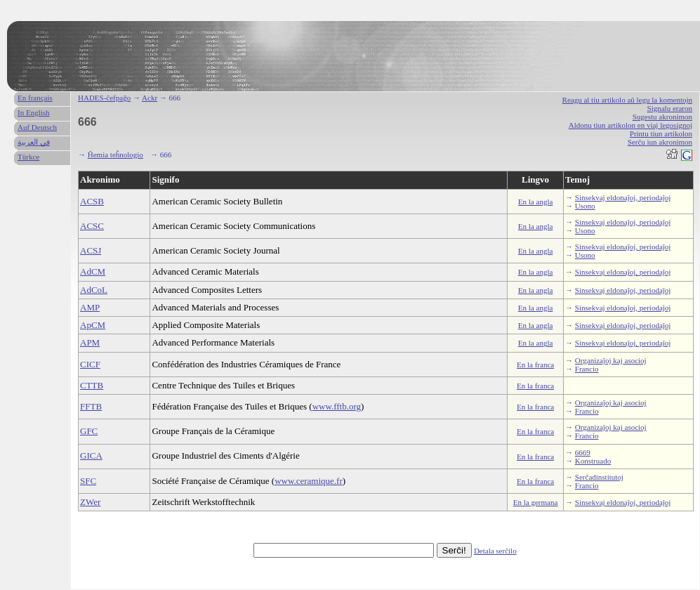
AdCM (93, 271)
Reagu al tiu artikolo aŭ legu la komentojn (627, 100)
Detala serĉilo (495, 551)
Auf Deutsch (37, 127)
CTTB (92, 385)
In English (34, 112)
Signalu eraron (670, 108)
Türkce (28, 157)
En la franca (535, 365)
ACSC (92, 226)
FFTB (91, 406)
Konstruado (593, 461)
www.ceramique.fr (309, 481)
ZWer (90, 502)
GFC (89, 431)
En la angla (535, 202)
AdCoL (94, 290)
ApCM (93, 325)
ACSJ (91, 250)
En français (35, 98)
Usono (585, 206)
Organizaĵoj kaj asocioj (611, 360)
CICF (90, 364)
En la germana (536, 502)
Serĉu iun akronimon (660, 142)
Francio (587, 369)
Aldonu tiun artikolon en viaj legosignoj (630, 125)
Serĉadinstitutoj (599, 477)
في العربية (34, 142)
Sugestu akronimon (662, 117)
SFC (88, 481)
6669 (583, 452)
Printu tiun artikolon (661, 133)
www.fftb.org (337, 406)
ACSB (92, 201)
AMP (90, 307)
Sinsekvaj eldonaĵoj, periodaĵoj (623, 197)
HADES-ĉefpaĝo (104, 98)
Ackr (150, 98)
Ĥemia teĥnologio (115, 155)
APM (90, 342)
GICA (91, 455)
